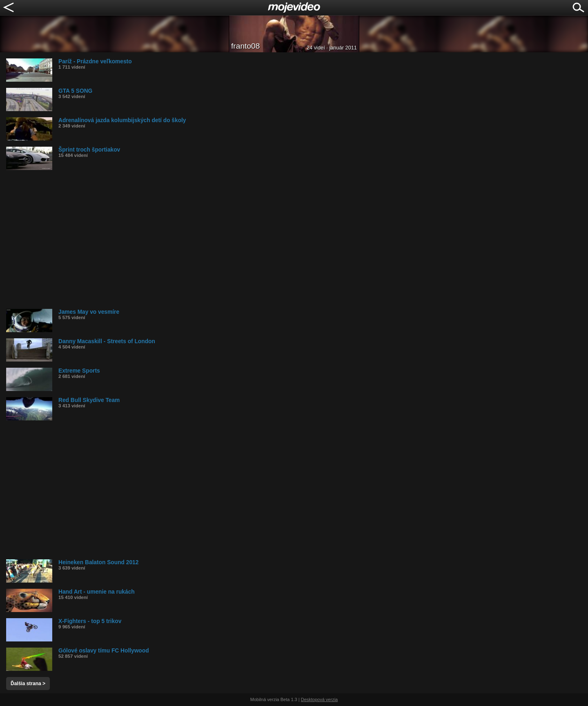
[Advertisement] (251, 239)
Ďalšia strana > (28, 684)
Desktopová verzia (320, 699)
